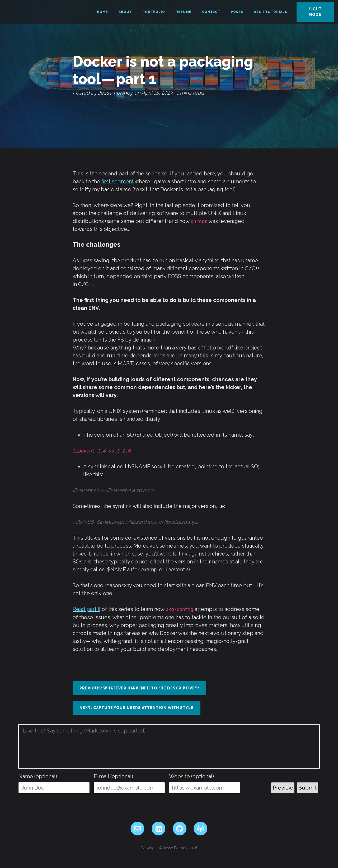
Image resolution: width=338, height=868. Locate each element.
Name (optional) (38, 776)
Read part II (86, 609)
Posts (237, 12)
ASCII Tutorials (271, 12)
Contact (211, 12)
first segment (118, 181)
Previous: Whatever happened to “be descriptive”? (139, 688)
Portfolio (154, 12)
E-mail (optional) (113, 776)
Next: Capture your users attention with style (137, 708)
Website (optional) (191, 776)
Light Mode (315, 12)
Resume (184, 12)
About (125, 12)
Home (102, 12)
